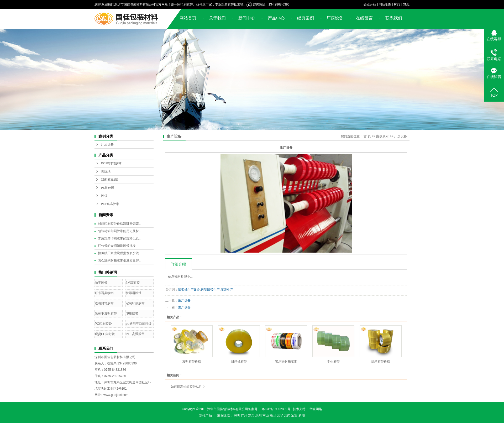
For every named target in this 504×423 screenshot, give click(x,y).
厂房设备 (335, 18)
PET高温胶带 (110, 204)
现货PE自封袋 (105, 334)
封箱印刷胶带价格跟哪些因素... (120, 224)
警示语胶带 (134, 293)
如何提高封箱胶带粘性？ (188, 387)
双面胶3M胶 (110, 180)
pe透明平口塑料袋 (138, 324)
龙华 (280, 415)
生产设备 (184, 300)
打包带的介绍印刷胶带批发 (117, 246)
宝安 (294, 415)
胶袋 (104, 196)
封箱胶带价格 (381, 362)
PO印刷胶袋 (103, 324)
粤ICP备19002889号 (276, 409)
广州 (244, 415)
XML (406, 4)
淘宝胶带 (101, 283)
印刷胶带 (132, 314)
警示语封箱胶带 (286, 362)
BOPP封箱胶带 (111, 163)
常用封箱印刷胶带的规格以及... (120, 238)
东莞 (251, 415)
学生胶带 (333, 362)
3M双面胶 (133, 283)
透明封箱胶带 (104, 303)
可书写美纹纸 (104, 293)
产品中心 (276, 18)
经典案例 (306, 18)
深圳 (237, 415)
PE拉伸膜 (108, 188)
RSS (397, 4)
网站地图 (385, 4)
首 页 (367, 136)
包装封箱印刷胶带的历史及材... (120, 231)
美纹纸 (106, 171)
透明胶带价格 (192, 362)
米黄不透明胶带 (106, 314)
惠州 (259, 415)
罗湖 (302, 415)
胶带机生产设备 (189, 290)
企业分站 (370, 4)
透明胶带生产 (210, 290)
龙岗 (287, 415)
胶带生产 (227, 290)
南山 (266, 415)
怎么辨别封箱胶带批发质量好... (120, 260)
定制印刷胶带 (135, 303)
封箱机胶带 (239, 362)
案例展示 (382, 136)
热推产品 (206, 415)
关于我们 (217, 18)
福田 (273, 415)
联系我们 (394, 18)
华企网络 (316, 409)
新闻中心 (247, 18)
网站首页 (188, 18)
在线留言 (364, 18)
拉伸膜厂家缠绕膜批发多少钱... (120, 253)
